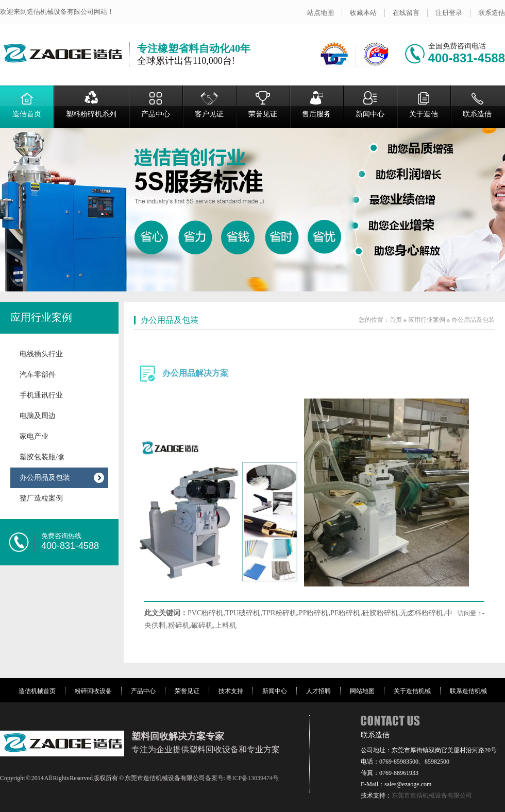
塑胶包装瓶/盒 (42, 457)
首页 (396, 320)
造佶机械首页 (37, 691)
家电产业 (34, 436)
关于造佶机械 (412, 691)
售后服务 (316, 104)
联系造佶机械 (468, 691)
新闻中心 (370, 104)
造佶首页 (27, 104)
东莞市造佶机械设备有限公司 (432, 796)
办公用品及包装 (45, 478)
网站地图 (362, 691)
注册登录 (449, 13)
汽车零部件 (38, 375)
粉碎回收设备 (93, 691)
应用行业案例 (41, 317)
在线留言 (406, 13)
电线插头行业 (41, 354)
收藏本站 (363, 13)
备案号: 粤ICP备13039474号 (242, 778)
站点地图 (321, 13)
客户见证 (209, 104)
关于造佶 (424, 104)
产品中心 (156, 104)
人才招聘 (318, 691)
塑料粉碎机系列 (91, 104)
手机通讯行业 (41, 395)
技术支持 (231, 691)
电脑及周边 (38, 416)
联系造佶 (492, 13)
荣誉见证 (263, 104)
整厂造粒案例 (41, 498)
